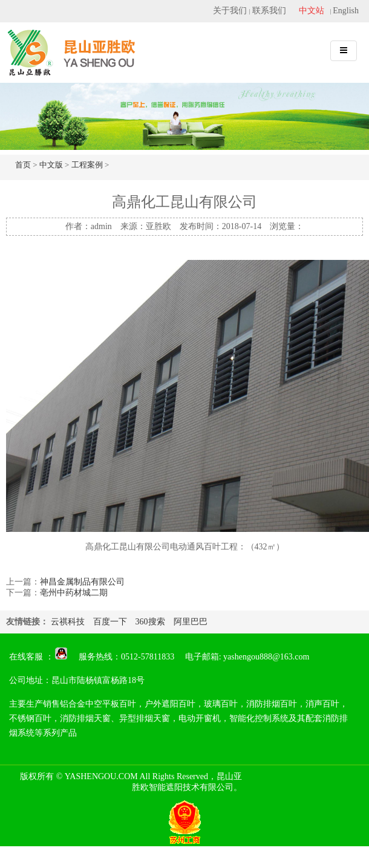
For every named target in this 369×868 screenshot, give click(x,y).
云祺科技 (68, 622)
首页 (23, 165)
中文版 (51, 165)
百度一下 (110, 622)
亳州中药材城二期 (74, 593)
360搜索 (150, 622)
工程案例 (87, 165)
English (346, 11)
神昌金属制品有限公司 (82, 582)
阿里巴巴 (191, 622)
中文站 (312, 11)
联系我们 (269, 11)
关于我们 (230, 11)
